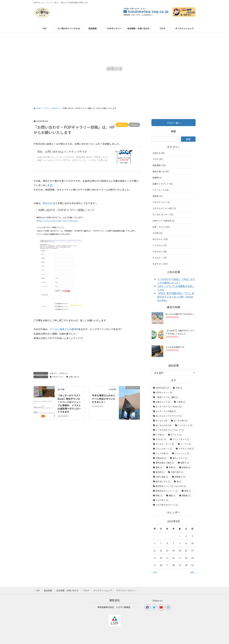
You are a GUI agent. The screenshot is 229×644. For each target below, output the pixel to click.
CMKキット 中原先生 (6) (163, 221)
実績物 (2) (157, 178)
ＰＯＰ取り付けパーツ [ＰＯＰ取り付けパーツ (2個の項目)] (167, 505)
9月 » (193, 572)
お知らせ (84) (159, 153)
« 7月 (154, 572)
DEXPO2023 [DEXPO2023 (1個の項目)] (162, 388)
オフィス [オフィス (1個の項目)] (176, 435)
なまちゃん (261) (160, 264)
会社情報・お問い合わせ (67, 590)
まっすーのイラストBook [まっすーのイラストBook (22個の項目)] (169, 407)
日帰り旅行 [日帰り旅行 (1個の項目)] (177, 472)
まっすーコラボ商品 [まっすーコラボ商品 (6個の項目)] (166, 411)
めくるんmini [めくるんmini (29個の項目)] (164, 425)
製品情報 (48, 590)
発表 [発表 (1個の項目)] (188, 491)
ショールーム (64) (161, 190)
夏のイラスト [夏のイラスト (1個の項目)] (180, 458)
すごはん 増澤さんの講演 (63, 329)
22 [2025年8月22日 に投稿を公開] (180, 558)
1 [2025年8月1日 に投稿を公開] (180, 536)
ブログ (86, 590)
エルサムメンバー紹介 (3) (164, 208)
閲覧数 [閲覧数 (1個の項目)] (186, 495)
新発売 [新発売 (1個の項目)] (160, 472)
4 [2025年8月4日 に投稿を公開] (155, 543)
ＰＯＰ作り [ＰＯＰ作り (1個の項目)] (162, 500)
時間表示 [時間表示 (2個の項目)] (180, 477)
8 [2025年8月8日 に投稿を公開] (180, 543)
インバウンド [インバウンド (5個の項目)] (185, 425)
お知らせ (53, 373)
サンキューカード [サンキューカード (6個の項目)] (165, 444)
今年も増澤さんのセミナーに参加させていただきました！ (104, 399)
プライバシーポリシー (126, 590)
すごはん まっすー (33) (163, 214)
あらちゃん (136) (160, 239)
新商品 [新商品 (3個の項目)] (186, 467)
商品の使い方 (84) (161, 171)
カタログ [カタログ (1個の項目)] (161, 439)
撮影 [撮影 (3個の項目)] (159, 467)
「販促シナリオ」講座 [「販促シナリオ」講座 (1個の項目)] (167, 397)
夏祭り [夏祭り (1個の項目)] (185, 463)
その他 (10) (158, 233)
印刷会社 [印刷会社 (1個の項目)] (161, 458)
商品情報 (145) (159, 165)
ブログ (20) (158, 159)
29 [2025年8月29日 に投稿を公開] (180, 565)
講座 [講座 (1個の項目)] (172, 495)
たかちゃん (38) (160, 251)
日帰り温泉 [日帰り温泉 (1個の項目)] (162, 477)
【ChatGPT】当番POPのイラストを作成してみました (180, 332)
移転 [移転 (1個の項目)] (159, 495)
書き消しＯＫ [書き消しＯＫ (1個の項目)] (163, 481)
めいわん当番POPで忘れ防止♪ (180, 314)
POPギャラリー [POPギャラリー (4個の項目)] (164, 392)
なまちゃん (64, 373)
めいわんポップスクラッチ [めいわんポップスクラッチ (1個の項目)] (169, 416)
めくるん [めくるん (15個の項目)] (162, 421)
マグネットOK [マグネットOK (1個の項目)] (186, 449)
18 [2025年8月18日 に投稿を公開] (155, 558)
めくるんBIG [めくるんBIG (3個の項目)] (181, 421)
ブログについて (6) (161, 202)
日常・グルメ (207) (161, 227)
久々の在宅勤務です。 (176, 347)
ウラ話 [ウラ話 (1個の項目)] (160, 435)
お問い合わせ (74, 377)
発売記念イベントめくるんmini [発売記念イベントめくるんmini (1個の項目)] (171, 486)
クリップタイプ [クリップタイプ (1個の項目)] (181, 439)
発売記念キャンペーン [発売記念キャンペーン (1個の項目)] (167, 491)
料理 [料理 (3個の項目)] (172, 467)
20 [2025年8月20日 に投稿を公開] (167, 558)
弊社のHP (48, 203)
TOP (38, 590)
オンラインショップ (103, 590)
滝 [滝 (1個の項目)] (179, 481)
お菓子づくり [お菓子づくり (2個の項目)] (163, 402)
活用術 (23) (158, 196)
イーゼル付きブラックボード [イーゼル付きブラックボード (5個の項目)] (170, 430)
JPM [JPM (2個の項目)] (179, 388)
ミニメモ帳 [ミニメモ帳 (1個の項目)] (162, 453)
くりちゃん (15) (160, 245)
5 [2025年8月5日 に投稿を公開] (161, 543)
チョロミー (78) (160, 258)
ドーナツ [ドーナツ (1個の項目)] (186, 444)
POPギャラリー (58, 377)
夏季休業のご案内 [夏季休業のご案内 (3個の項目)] (165, 463)
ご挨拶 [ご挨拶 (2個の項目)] (181, 402)
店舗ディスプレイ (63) (163, 184)
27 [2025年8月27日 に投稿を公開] (167, 565)
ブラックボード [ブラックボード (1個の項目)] (164, 449)
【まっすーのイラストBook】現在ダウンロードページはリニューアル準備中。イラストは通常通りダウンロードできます (69, 404)
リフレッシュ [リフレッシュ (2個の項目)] (182, 453)
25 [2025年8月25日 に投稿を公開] (155, 565)
